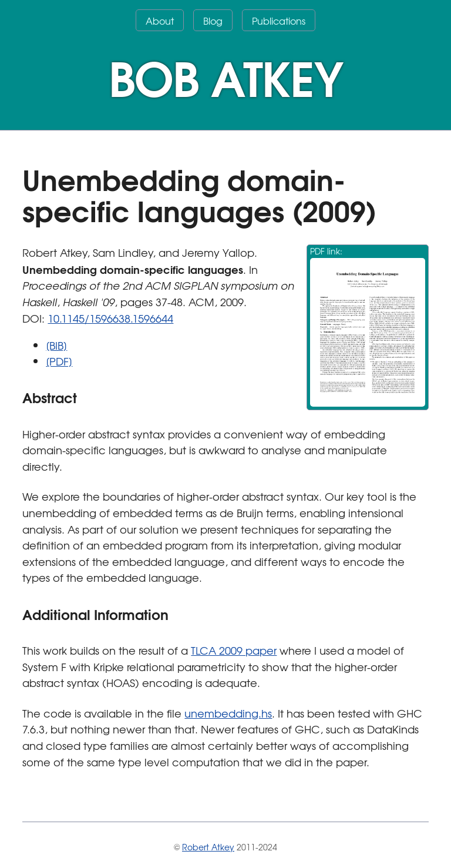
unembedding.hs (228, 713)
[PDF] (59, 361)
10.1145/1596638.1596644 (110, 318)
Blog (213, 21)
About (160, 21)
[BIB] (56, 345)
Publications (279, 21)
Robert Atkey (208, 847)
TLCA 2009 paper (234, 650)
